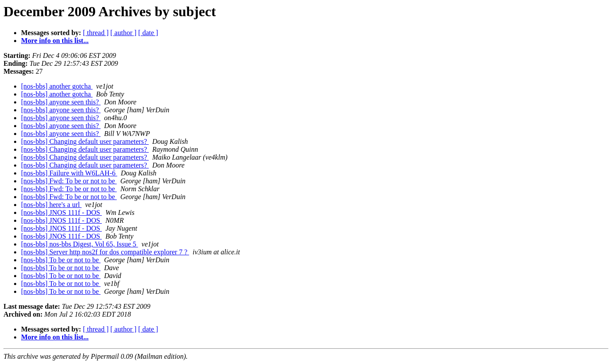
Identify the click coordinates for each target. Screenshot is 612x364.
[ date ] (148, 33)
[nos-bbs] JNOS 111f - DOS (61, 212)
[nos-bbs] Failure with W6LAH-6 (69, 173)
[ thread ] (96, 33)
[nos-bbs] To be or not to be (61, 260)
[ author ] (124, 33)
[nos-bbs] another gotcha (57, 86)
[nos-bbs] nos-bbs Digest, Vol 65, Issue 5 (80, 244)
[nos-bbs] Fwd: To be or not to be (69, 181)
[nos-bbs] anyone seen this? (61, 102)
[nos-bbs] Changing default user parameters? (85, 141)
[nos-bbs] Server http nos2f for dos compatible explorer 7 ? (105, 252)
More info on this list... (55, 41)
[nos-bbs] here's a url (51, 205)
